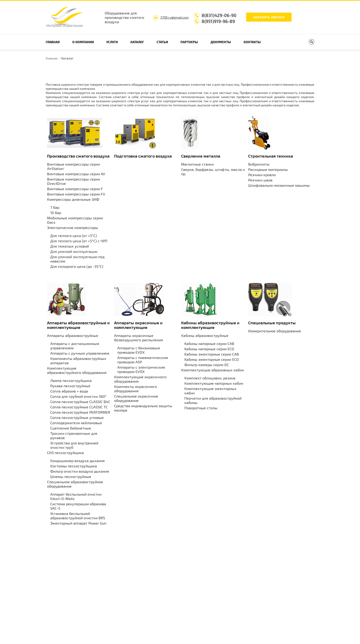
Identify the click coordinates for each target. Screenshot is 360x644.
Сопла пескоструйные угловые (77, 417)
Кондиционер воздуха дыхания (77, 461)
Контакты (252, 42)
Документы (221, 42)
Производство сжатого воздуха (78, 156)
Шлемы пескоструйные (71, 476)
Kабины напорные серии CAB (209, 343)
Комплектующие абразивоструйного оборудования (77, 370)
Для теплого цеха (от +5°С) (74, 236)
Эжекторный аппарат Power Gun (78, 523)
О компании (83, 42)
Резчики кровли (262, 175)
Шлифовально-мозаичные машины (279, 185)
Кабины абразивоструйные (205, 335)
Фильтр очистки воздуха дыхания (80, 471)
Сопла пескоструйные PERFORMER (80, 412)
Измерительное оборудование (275, 331)
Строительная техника (271, 156)
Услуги (112, 42)
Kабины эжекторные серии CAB (212, 354)
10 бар (56, 213)
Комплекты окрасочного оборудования (136, 389)
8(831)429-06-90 (219, 15)
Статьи (162, 42)
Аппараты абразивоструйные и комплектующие (78, 325)
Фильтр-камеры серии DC (207, 365)
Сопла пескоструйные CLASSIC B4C (80, 402)
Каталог (137, 42)
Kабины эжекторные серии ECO (212, 359)
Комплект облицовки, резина (210, 378)
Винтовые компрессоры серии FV (76, 194)
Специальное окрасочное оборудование (136, 398)
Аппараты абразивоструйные (73, 335)
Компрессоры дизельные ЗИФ (73, 199)
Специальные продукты (272, 323)
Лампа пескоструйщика (71, 380)
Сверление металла (201, 156)
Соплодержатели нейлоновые (76, 423)
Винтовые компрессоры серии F (75, 189)
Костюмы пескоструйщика (74, 466)
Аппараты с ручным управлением (80, 353)
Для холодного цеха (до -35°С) (77, 266)
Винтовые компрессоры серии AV (76, 174)
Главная (53, 42)
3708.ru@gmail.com (174, 17)
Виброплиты (259, 164)
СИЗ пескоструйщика (65, 453)
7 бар (55, 207)
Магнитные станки (197, 164)
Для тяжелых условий (70, 246)
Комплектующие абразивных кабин (212, 370)
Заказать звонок (269, 17)
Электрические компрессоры (73, 227)
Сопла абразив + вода (69, 391)
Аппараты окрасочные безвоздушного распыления (139, 338)
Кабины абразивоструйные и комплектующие (210, 325)
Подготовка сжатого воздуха (143, 156)
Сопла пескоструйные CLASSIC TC (79, 407)
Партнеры (189, 42)
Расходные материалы (268, 169)
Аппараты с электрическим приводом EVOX (141, 369)
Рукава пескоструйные (70, 386)
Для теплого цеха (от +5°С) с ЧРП (79, 241)
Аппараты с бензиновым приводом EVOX (139, 350)
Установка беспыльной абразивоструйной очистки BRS (78, 516)
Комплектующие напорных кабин (214, 383)
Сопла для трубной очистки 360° (78, 396)
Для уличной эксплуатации (74, 251)
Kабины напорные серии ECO (209, 349)
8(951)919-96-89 (218, 21)
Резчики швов (260, 180)
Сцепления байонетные (71, 428)
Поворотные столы (201, 408)
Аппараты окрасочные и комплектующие (138, 325)
